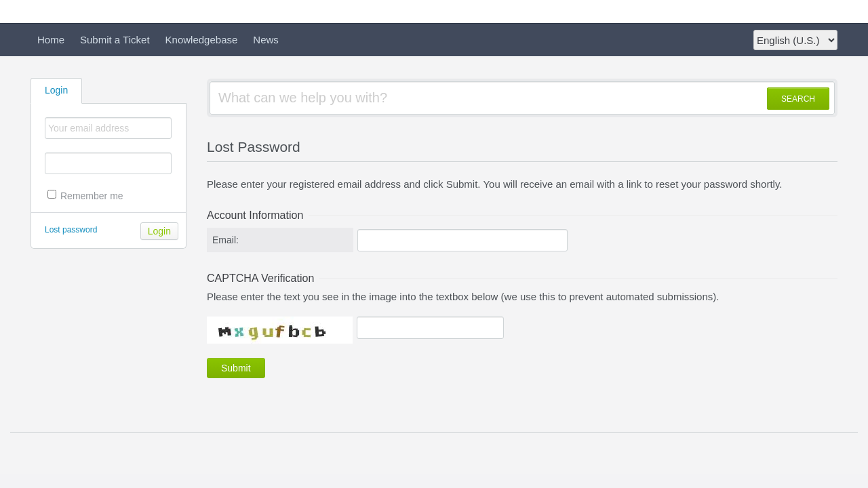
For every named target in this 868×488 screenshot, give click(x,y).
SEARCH (798, 99)
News (266, 40)
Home (51, 40)
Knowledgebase (202, 40)
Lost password (71, 230)
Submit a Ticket (115, 40)
